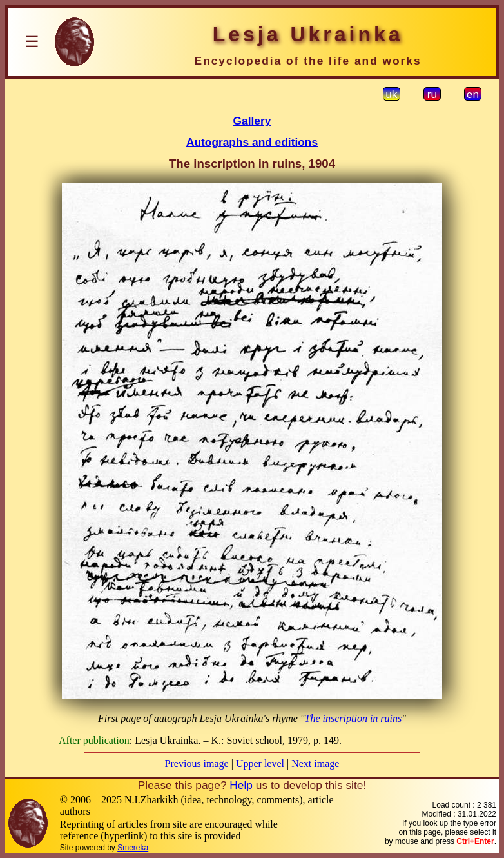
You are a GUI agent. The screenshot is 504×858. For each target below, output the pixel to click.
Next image (315, 763)
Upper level (260, 763)
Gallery (252, 121)
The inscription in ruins (354, 718)
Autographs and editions (252, 142)
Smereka (133, 848)
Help (241, 785)
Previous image (197, 763)
